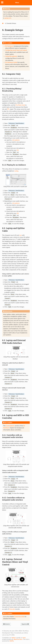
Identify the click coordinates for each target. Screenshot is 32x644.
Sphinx (14, 638)
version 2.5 (8, 18)
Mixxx (17, 3)
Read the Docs (18, 639)
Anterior (7, 624)
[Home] (3, 23)
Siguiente (25, 624)
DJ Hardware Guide (11, 62)
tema (24, 638)
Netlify (12, 641)
